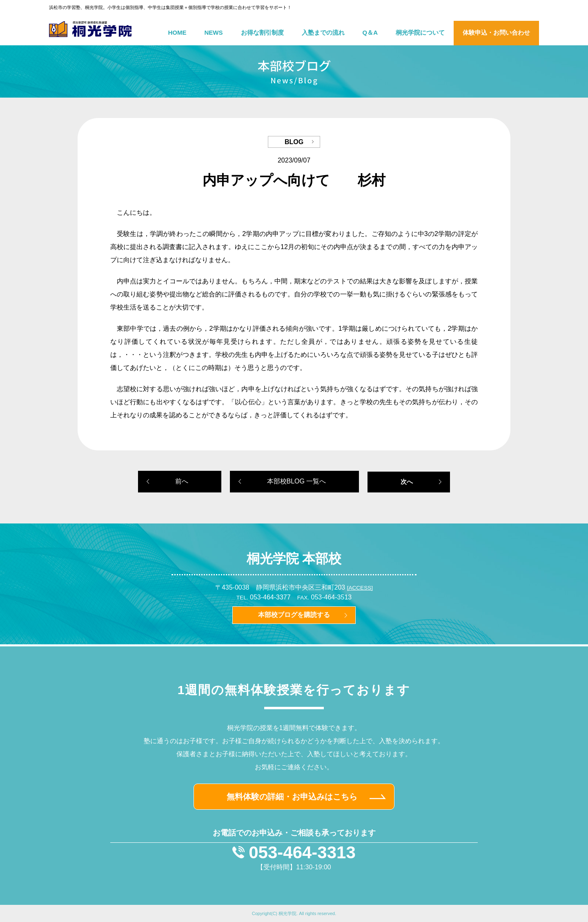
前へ (182, 481)
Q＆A (370, 32)
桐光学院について (420, 32)
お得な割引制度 (262, 32)
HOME (177, 32)
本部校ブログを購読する (294, 615)
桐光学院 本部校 (294, 559)
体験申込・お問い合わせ (496, 32)
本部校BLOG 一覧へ (297, 481)
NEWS (214, 32)
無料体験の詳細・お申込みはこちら (292, 797)
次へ (407, 482)
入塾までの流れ (323, 32)
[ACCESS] (360, 588)
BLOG (294, 142)
